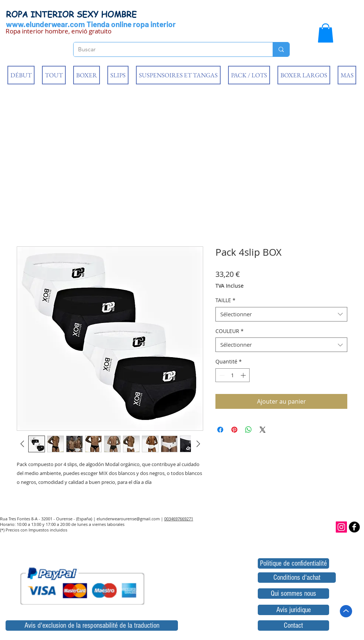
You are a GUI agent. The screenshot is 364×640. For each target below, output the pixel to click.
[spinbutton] (233, 375)
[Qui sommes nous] (293, 594)
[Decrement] (221, 375)
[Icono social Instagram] (341, 527)
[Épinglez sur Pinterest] (234, 430)
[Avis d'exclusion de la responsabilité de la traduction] (92, 626)
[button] (326, 33)
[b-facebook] (354, 527)
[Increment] (244, 375)
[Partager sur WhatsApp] (248, 430)
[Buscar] (168, 49)
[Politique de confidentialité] (293, 563)
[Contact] (293, 626)
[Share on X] (263, 430)
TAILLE (225, 300)
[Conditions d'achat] (297, 578)
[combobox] (281, 314)
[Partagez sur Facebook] (220, 430)
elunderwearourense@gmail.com (128, 519)
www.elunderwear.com (45, 24)
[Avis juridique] (293, 610)
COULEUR (230, 331)
